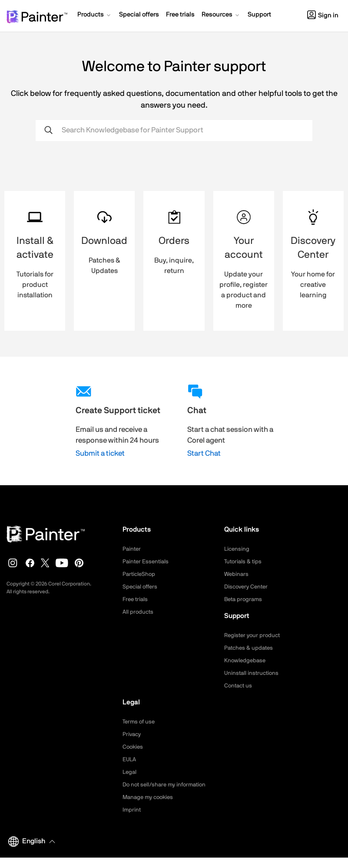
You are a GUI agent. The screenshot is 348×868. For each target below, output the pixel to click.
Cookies (134, 747)
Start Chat (204, 453)
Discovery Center (248, 587)
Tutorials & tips (244, 562)
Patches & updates (250, 648)
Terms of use (140, 722)
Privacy (133, 734)
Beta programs (245, 599)
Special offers (141, 587)
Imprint (132, 820)
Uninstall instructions (253, 673)
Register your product (254, 635)
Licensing (237, 549)
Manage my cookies (150, 808)
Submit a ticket (100, 453)
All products (139, 612)
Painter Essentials (147, 562)
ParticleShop (140, 574)
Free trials (136, 599)
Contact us (239, 686)
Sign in (323, 15)
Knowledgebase (246, 661)
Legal (130, 772)
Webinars (237, 574)
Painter (132, 549)
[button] (95, 16)
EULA (130, 759)
